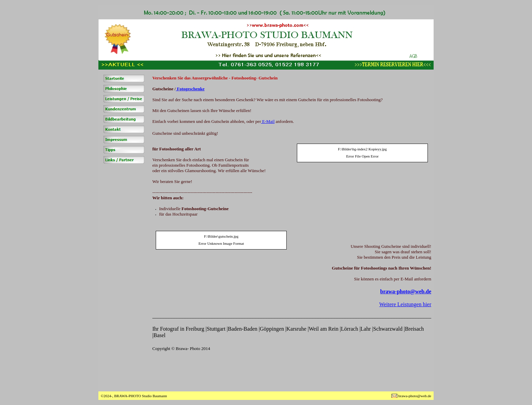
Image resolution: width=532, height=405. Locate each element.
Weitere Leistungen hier (405, 304)
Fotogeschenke (190, 89)
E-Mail (268, 121)
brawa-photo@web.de (406, 291)
